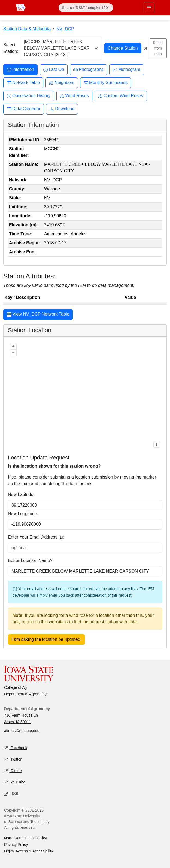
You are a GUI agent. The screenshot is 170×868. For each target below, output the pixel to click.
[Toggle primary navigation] (149, 8)
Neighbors (62, 83)
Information (20, 70)
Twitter (13, 760)
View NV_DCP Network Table (38, 315)
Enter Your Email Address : (36, 537)
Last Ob (54, 70)
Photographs (88, 70)
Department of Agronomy (25, 694)
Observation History (29, 96)
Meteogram (127, 70)
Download (62, 109)
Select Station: (11, 48)
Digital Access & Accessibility (29, 851)
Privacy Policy (16, 845)
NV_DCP (65, 29)
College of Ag (15, 687)
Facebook (16, 748)
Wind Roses (74, 96)
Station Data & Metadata (27, 29)
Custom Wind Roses (121, 96)
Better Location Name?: (31, 561)
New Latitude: (21, 495)
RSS (11, 794)
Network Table (23, 83)
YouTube (15, 783)
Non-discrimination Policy (25, 838)
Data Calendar (24, 109)
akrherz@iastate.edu (22, 731)
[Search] (86, 8)
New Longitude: (23, 514)
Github (13, 771)
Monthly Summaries (106, 83)
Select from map (158, 48)
